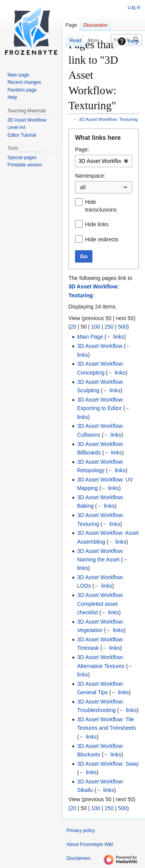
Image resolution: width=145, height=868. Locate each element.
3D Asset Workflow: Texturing (108, 119)
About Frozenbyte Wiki (90, 844)
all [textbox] (83, 187)
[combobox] (104, 161)
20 (73, 327)
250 (109, 327)
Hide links (97, 224)
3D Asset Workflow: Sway (108, 764)
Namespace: (90, 176)
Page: (82, 149)
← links (115, 337)
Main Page (90, 337)
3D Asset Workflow (100, 346)
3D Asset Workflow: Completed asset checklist (100, 604)
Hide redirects (102, 239)
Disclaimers (78, 858)
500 (122, 327)
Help (127, 41)
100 (96, 327)
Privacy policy (81, 831)
